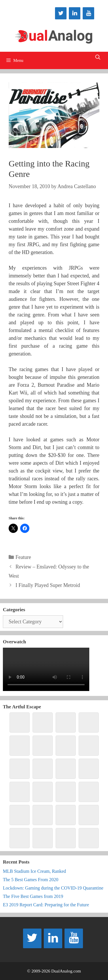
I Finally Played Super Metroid (48, 585)
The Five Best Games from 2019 (33, 896)
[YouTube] (88, 13)
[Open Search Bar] (98, 58)
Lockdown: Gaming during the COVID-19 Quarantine (53, 888)
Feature (23, 557)
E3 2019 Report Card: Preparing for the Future (46, 905)
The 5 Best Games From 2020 (31, 880)
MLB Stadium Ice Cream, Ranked (34, 871)
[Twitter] (61, 13)
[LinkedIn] (75, 13)
